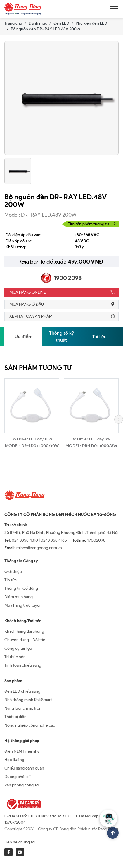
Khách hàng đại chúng (24, 631)
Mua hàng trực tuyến (23, 605)
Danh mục (38, 23)
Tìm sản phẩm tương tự (92, 224)
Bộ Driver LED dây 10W (32, 439)
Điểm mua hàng (19, 597)
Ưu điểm (24, 337)
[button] (119, 419)
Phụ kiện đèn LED (91, 23)
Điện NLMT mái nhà (22, 751)
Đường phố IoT (18, 777)
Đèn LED (61, 23)
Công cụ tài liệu (18, 648)
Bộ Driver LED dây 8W (91, 439)
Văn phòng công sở (21, 785)
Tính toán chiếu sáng (23, 665)
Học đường (14, 760)
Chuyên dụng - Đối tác (25, 640)
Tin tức (11, 580)
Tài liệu (99, 337)
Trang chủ (13, 23)
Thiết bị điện (15, 717)
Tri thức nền (15, 657)
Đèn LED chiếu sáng (22, 691)
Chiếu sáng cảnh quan (24, 768)
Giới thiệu (13, 572)
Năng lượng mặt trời (22, 708)
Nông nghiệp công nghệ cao (30, 725)
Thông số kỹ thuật (61, 337)
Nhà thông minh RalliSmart (28, 700)
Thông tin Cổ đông (21, 588)
